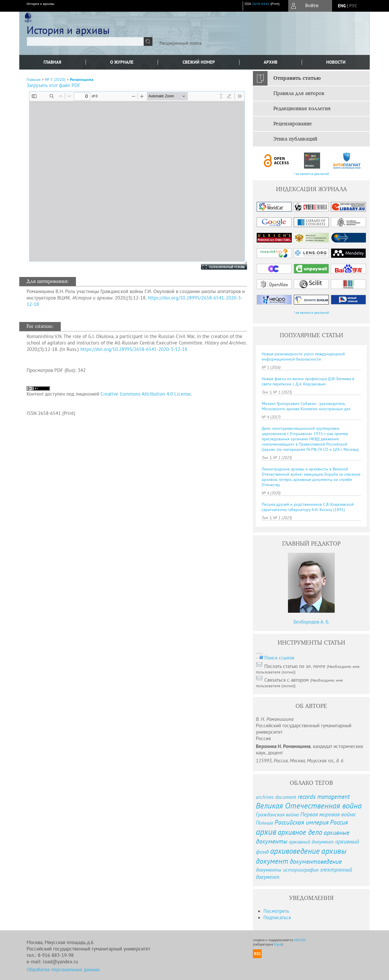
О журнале (122, 62)
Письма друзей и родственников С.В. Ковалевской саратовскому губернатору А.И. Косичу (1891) (308, 507)
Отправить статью (297, 78)
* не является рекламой (311, 174)
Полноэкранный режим (218, 267)
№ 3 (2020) (55, 79)
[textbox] (85, 41)
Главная (52, 62)
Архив (271, 62)
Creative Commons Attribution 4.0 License (146, 394)
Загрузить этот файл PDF (53, 85)
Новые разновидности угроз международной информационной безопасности (303, 356)
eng (342, 6)
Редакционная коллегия (302, 109)
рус (353, 6)
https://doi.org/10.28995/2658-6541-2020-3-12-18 (134, 349)
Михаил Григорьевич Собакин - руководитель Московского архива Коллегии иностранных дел (306, 406)
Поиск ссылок (279, 658)
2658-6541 (261, 4)
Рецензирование (293, 124)
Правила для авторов (299, 94)
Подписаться (277, 917)
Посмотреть (276, 911)
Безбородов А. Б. (311, 622)
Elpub (278, 944)
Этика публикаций (295, 139)
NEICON (300, 940)
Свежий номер (199, 62)
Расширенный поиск (181, 43)
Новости (336, 62)
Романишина (82, 79)
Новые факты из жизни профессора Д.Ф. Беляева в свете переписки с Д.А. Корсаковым (308, 381)
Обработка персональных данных (63, 969)
